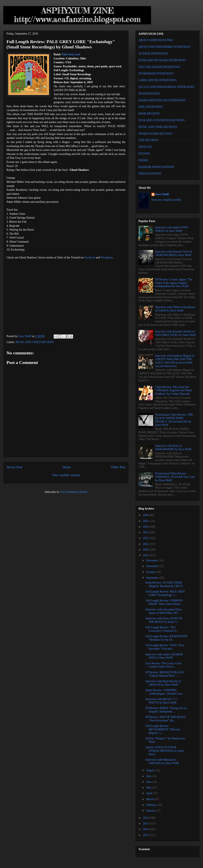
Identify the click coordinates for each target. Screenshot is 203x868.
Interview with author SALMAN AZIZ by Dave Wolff (164, 656)
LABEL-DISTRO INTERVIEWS (158, 80)
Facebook (90, 258)
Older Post (118, 467)
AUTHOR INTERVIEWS (153, 54)
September (153, 578)
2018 (146, 818)
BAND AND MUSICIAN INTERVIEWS (162, 60)
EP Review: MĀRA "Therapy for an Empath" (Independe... (166, 710)
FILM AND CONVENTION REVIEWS (162, 120)
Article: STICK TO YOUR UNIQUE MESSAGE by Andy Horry (165, 751)
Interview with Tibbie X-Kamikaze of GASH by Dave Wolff (175, 309)
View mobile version (66, 475)
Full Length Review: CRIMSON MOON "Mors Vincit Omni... (164, 602)
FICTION (144, 154)
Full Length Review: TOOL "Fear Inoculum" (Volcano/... (165, 647)
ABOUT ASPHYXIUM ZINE (156, 40)
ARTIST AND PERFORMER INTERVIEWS (164, 47)
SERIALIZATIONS (150, 174)
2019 (146, 555)
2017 (146, 824)
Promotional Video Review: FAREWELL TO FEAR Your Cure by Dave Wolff (175, 477)
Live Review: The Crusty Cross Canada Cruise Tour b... (164, 665)
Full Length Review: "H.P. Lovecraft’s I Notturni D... (162, 629)
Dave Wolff (162, 194)
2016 (146, 829)
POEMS (143, 160)
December (152, 560)
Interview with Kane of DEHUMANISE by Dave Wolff (173, 448)
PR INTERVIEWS (149, 94)
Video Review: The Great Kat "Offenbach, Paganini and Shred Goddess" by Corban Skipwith (174, 390)
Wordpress (107, 258)
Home (67, 467)
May (149, 788)
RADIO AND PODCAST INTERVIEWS (162, 100)
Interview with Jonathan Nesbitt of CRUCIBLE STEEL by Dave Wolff (176, 333)
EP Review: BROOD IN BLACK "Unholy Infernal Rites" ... (165, 674)
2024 (146, 527)
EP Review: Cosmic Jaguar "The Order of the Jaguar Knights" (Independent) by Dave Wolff (174, 283)
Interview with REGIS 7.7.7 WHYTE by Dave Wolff (161, 701)
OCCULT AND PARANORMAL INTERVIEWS (166, 87)
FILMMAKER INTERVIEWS (156, 74)
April (150, 793)
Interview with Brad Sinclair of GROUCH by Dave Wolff (163, 683)
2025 (146, 521)
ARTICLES (145, 147)
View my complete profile (166, 200)
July (149, 776)
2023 (146, 532)
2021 (146, 544)
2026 (146, 515)
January (151, 811)
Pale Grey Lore (71, 54)
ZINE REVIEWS (148, 140)
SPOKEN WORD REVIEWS (155, 134)
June (149, 782)
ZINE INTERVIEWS (151, 107)
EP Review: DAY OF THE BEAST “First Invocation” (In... (166, 719)
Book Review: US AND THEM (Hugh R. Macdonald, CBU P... (165, 584)
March (150, 799)
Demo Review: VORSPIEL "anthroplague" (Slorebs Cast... (165, 692)
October (151, 572)
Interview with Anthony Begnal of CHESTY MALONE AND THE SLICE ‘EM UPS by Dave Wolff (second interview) (175, 361)
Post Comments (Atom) (74, 492)
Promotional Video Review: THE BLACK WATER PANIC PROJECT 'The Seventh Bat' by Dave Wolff (174, 420)
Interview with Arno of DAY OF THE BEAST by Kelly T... (164, 620)
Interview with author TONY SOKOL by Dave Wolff (172, 229)
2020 (146, 550)
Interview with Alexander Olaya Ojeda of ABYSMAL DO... (164, 611)
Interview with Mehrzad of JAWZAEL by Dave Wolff (162, 761)
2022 (146, 538)
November (153, 566)
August (151, 770)
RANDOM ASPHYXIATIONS (156, 167)
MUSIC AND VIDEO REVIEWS (35, 342)
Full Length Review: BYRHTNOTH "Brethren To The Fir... (166, 638)
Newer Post (14, 467)
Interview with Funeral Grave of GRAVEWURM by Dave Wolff (174, 253)
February (152, 805)
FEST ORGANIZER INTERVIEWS (159, 67)
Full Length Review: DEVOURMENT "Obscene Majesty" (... (163, 729)
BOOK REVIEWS (149, 114)
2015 (146, 835)
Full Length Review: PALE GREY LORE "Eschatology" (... (165, 593)
